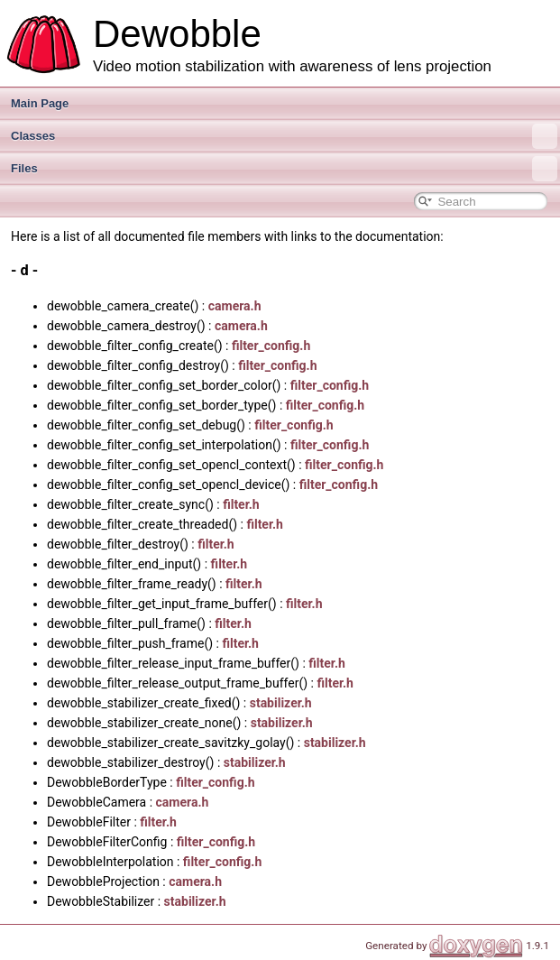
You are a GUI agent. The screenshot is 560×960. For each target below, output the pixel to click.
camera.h (235, 306)
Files (284, 169)
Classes (284, 136)
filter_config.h (271, 346)
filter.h (241, 504)
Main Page (40, 103)
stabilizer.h (281, 703)
